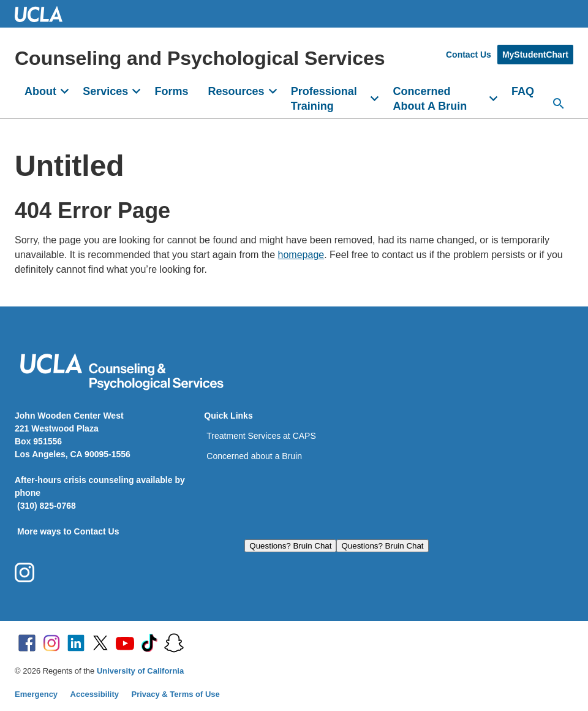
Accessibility (95, 694)
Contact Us (469, 55)
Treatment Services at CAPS (261, 436)
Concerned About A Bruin (430, 99)
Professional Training (324, 99)
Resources (236, 91)
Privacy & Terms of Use (176, 694)
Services (105, 91)
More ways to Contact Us (68, 531)
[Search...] (559, 104)
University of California (140, 671)
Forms (171, 91)
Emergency (36, 694)
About (40, 91)
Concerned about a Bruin (254, 456)
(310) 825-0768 (47, 506)
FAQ (523, 91)
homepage (301, 255)
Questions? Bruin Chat (290, 546)
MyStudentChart (535, 55)
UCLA (44, 14)
